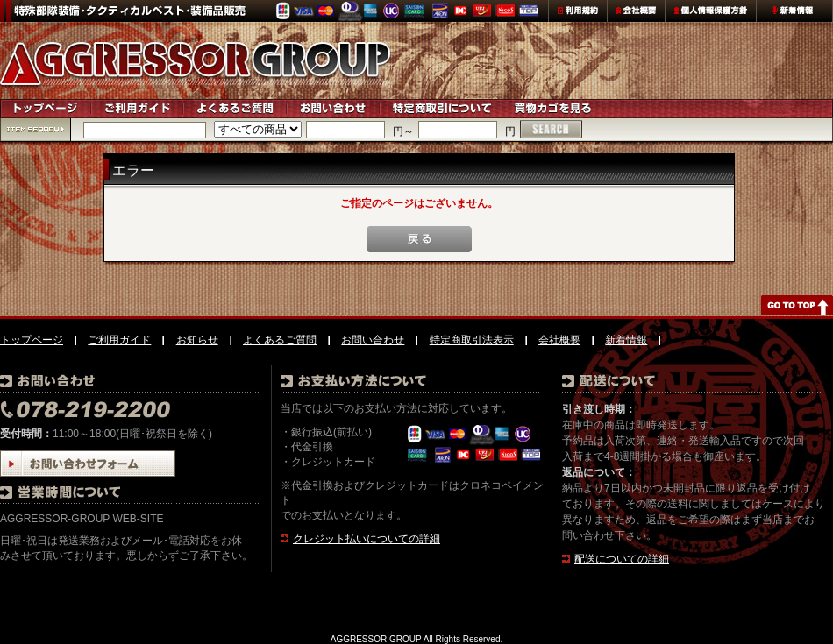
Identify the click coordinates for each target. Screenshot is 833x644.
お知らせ (197, 340)
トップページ (32, 340)
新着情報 (626, 340)
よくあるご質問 (280, 340)
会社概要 (559, 340)
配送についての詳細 (622, 559)
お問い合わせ (373, 340)
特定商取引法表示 (472, 340)
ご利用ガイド (119, 340)
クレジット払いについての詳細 (367, 539)
